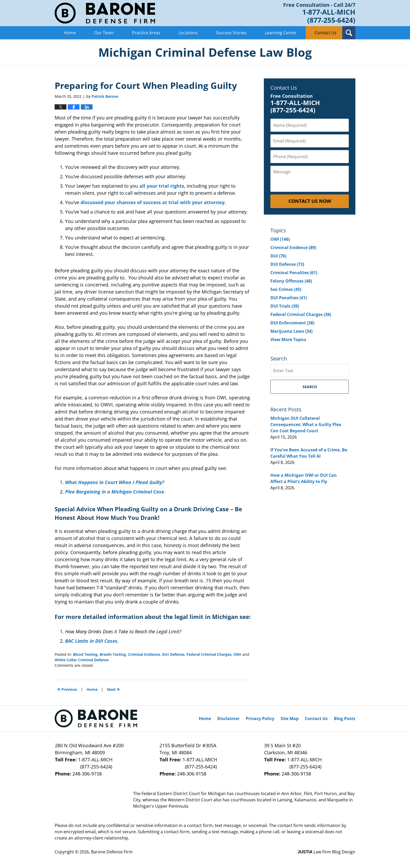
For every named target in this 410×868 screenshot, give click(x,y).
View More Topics (288, 340)
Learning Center (281, 33)
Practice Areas (146, 33)
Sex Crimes (286, 289)
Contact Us (326, 33)
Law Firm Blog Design (326, 852)
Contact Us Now (310, 201)
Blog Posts (345, 718)
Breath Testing (113, 654)
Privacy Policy (260, 718)
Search (310, 387)
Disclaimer (228, 718)
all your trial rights (162, 186)
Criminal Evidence (144, 654)
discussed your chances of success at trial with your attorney (153, 202)
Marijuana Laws (291, 331)
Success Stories (231, 33)
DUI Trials (285, 306)
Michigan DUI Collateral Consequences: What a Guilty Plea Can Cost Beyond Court (306, 424)
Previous (67, 689)
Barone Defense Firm (112, 852)
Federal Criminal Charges (209, 654)
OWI (237, 654)
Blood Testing (85, 654)
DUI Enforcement (292, 323)
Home (70, 33)
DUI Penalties (289, 298)
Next (113, 689)
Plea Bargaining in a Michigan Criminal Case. (115, 492)
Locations (188, 33)
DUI (278, 256)
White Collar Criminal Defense (82, 660)
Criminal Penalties (294, 273)
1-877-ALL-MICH (100, 763)
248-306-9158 (87, 774)
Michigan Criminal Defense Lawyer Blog (105, 13)
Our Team (104, 33)
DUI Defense (173, 654)
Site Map (290, 718)
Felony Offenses (291, 281)
